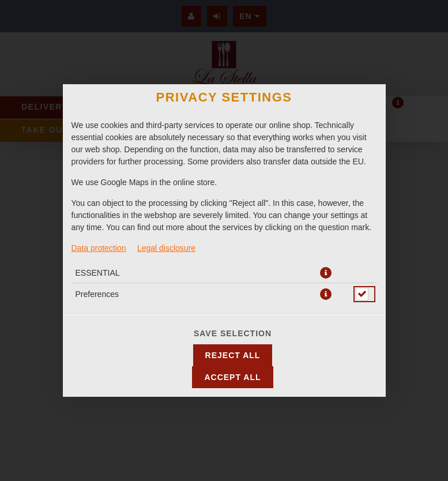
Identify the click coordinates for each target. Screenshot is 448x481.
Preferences (97, 294)
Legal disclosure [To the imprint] (166, 248)
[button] (326, 273)
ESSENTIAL (98, 273)
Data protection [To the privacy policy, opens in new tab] (99, 248)
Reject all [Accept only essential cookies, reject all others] (233, 355)
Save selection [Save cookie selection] (233, 333)
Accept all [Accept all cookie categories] (232, 377)
